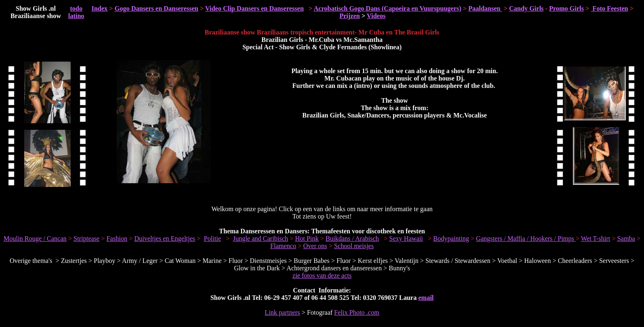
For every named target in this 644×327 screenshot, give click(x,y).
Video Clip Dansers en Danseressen (255, 8)
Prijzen (350, 16)
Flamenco (283, 246)
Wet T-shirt (595, 238)
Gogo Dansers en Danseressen (156, 8)
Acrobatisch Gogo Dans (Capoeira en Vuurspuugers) (388, 8)
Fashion (117, 238)
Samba (626, 238)
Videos (376, 16)
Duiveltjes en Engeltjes (165, 238)
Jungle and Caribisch (260, 238)
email (426, 298)
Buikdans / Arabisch (352, 238)
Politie (212, 238)
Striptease (86, 238)
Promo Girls (567, 8)
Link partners (283, 312)
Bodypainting (451, 238)
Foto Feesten (610, 8)
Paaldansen (485, 8)
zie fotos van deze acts (322, 275)
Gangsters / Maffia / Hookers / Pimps (526, 238)
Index (100, 8)
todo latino (76, 12)
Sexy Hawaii (406, 238)
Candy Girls (527, 8)
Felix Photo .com (357, 312)
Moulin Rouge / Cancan (35, 238)
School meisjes (354, 246)
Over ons (315, 246)
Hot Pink (307, 238)
